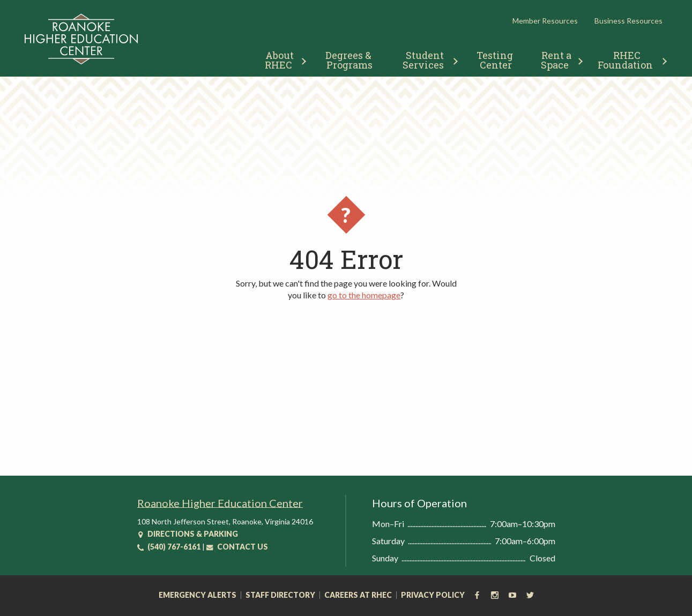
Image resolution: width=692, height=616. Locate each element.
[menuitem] (281, 59)
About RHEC (281, 60)
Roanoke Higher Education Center (220, 503)
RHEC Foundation (625, 60)
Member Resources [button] (545, 21)
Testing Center (496, 60)
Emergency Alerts (198, 595)
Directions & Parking (188, 534)
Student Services (424, 60)
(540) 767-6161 (169, 547)
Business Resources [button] (628, 21)
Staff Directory (280, 595)
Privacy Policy (433, 595)
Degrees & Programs (349, 60)
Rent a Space (557, 60)
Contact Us (237, 547)
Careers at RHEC (358, 595)
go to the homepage (364, 295)
